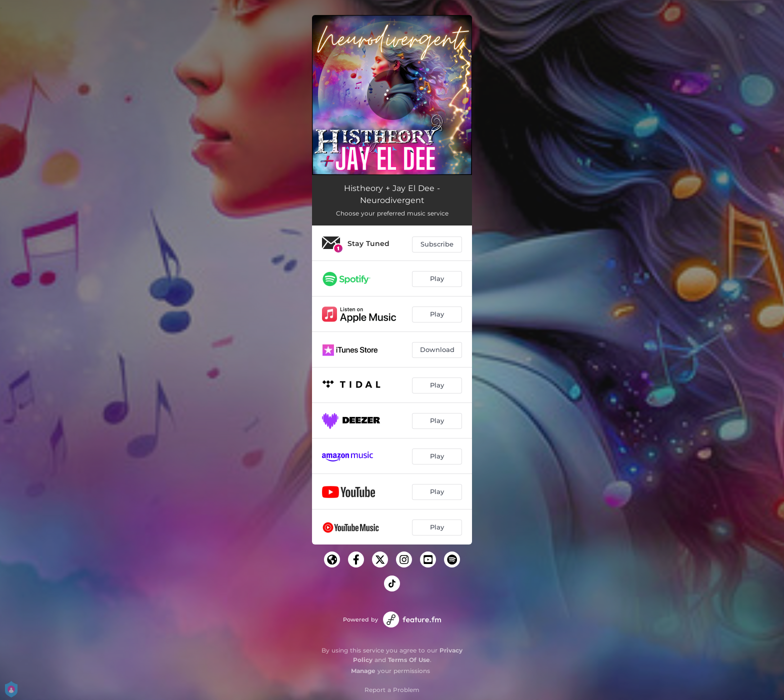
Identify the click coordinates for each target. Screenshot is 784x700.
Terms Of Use (409, 660)
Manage (363, 671)
